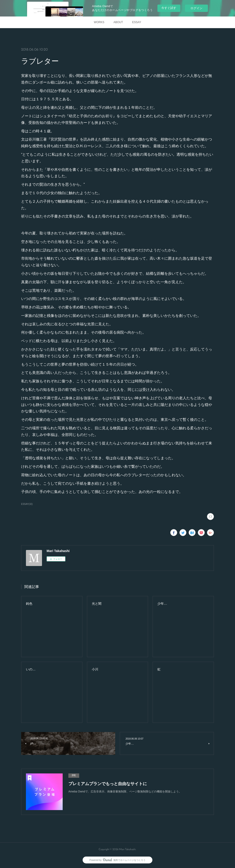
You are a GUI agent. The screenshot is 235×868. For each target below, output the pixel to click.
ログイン (196, 8)
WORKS (99, 22)
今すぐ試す (169, 8)
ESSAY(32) (27, 504)
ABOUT (118, 22)
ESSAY (137, 22)
